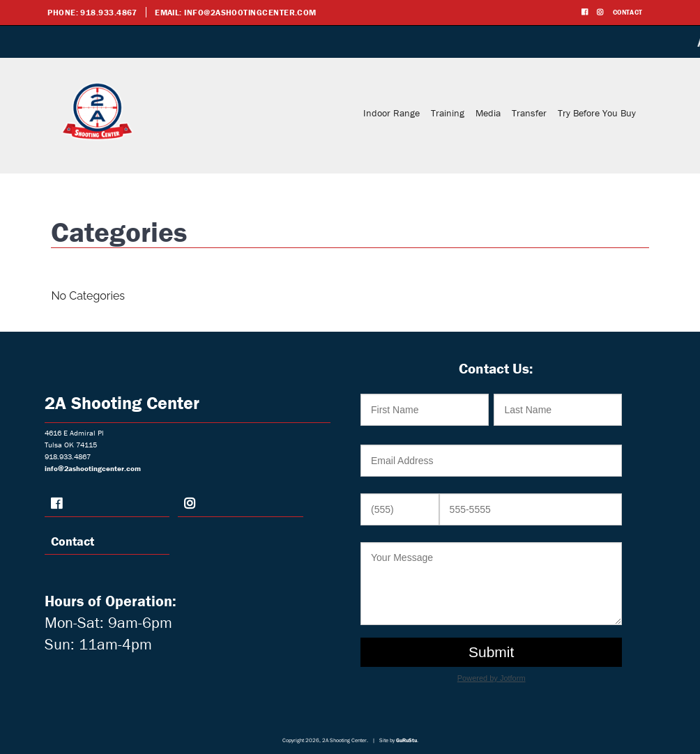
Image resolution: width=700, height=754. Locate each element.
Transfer (529, 113)
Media (488, 113)
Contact (628, 12)
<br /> (495, 538)
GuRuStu (406, 740)
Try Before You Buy (597, 113)
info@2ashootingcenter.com (250, 12)
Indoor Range (391, 113)
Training (448, 113)
